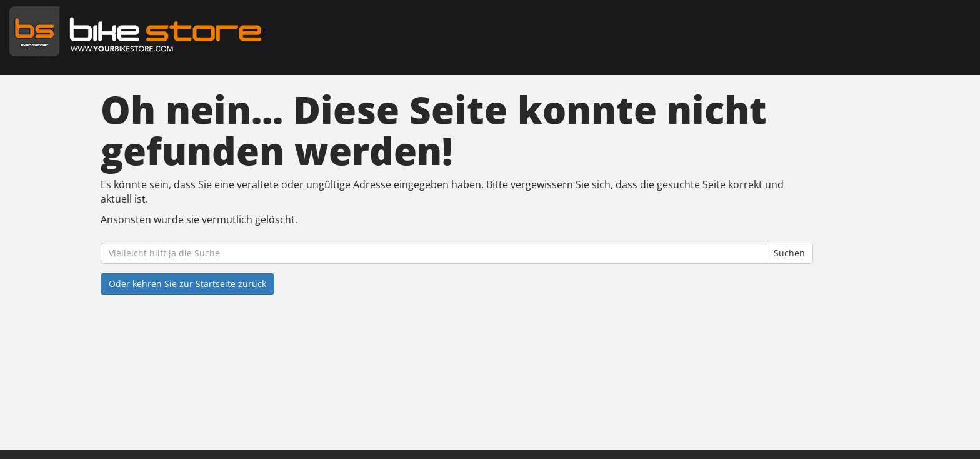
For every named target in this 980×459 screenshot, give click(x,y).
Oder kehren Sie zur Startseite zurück (187, 284)
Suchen (789, 253)
